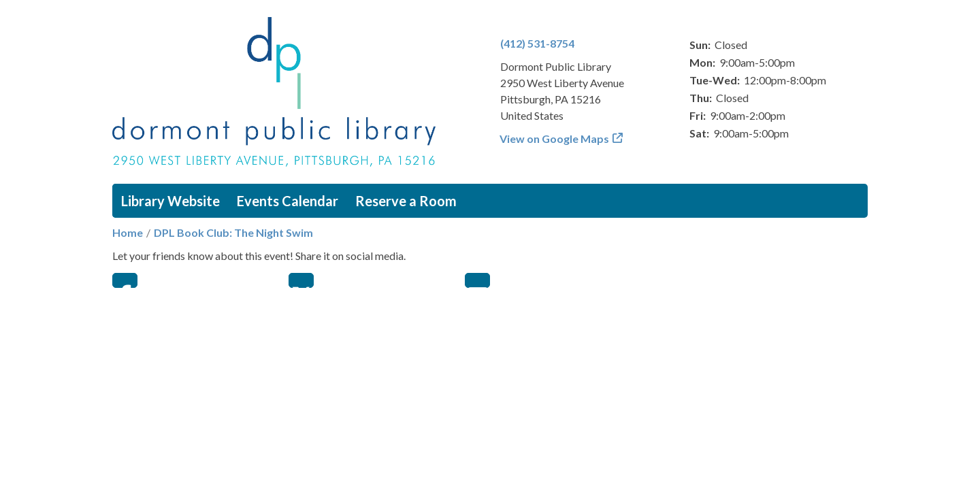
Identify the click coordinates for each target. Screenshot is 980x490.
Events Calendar (288, 201)
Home (128, 232)
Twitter (301, 280)
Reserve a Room (406, 201)
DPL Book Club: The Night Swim (233, 232)
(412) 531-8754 (537, 43)
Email (477, 280)
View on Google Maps (555, 138)
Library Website (170, 201)
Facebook (125, 280)
